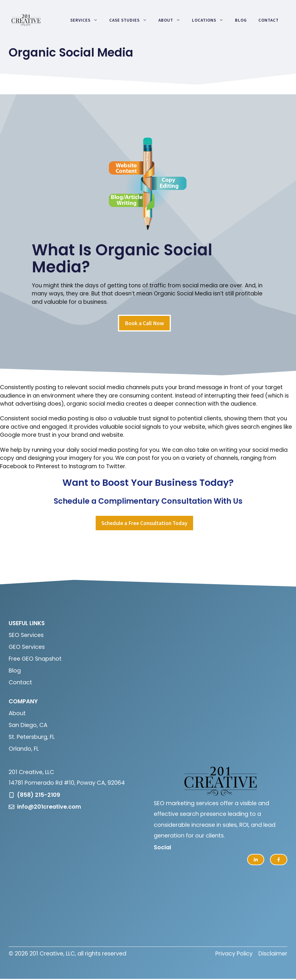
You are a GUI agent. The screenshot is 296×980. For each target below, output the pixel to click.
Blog (241, 20)
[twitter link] (256, 860)
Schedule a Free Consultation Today (144, 523)
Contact (269, 20)
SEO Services (26, 635)
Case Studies (131, 20)
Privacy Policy (234, 954)
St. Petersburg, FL (32, 737)
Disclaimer (273, 954)
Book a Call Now (144, 323)
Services (87, 20)
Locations (211, 20)
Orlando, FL (24, 749)
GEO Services (27, 647)
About (172, 20)
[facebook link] (279, 860)
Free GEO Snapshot (35, 659)
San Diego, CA (28, 725)
